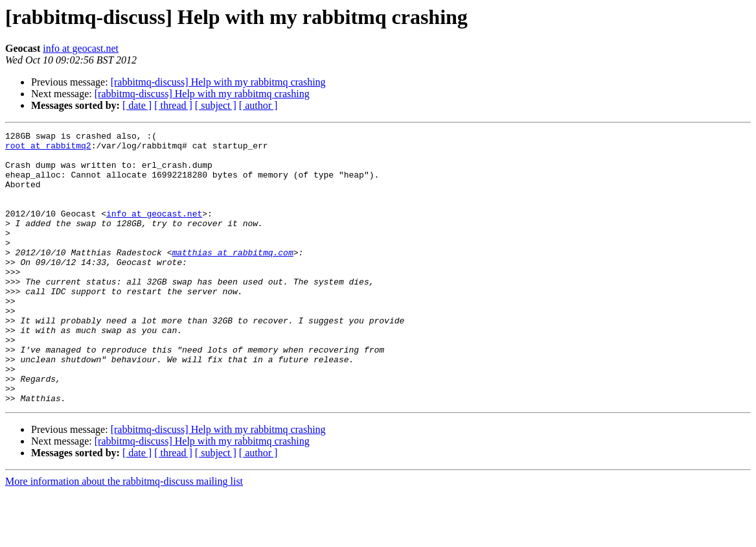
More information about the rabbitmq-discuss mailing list (124, 536)
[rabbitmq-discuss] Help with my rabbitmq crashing (218, 82)
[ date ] (137, 105)
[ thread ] (173, 105)
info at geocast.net (81, 48)
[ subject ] (216, 105)
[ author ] (258, 105)
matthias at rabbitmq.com (232, 277)
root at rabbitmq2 (48, 149)
